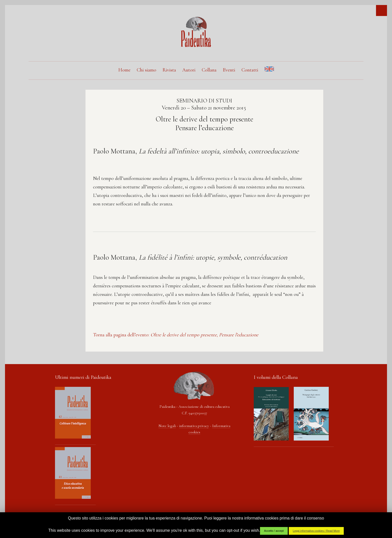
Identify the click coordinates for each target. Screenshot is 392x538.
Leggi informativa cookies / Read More (316, 531)
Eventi (229, 70)
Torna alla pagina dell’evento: (176, 335)
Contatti (250, 70)
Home (124, 70)
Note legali (167, 426)
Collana (209, 70)
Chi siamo (146, 70)
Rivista (169, 70)
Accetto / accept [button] (274, 531)
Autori (189, 70)
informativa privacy (194, 426)
